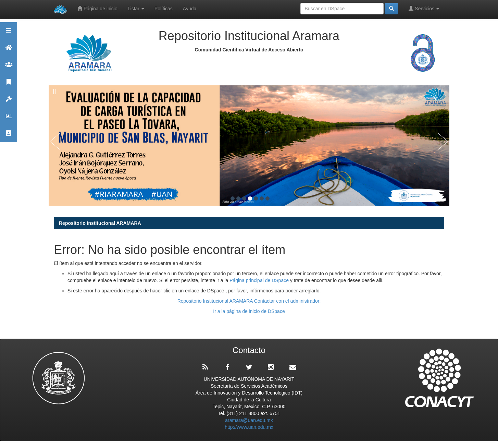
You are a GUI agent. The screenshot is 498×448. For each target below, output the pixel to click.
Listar (136, 9)
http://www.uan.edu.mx (249, 427)
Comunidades (9, 68)
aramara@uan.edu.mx (249, 420)
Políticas (164, 9)
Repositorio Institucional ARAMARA (100, 223)
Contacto (9, 136)
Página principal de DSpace (260, 280)
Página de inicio (97, 8)
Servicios (424, 8)
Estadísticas (9, 119)
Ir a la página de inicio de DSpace (249, 311)
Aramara (9, 51)
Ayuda (190, 9)
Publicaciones (9, 85)
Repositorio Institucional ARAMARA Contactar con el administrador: (249, 301)
